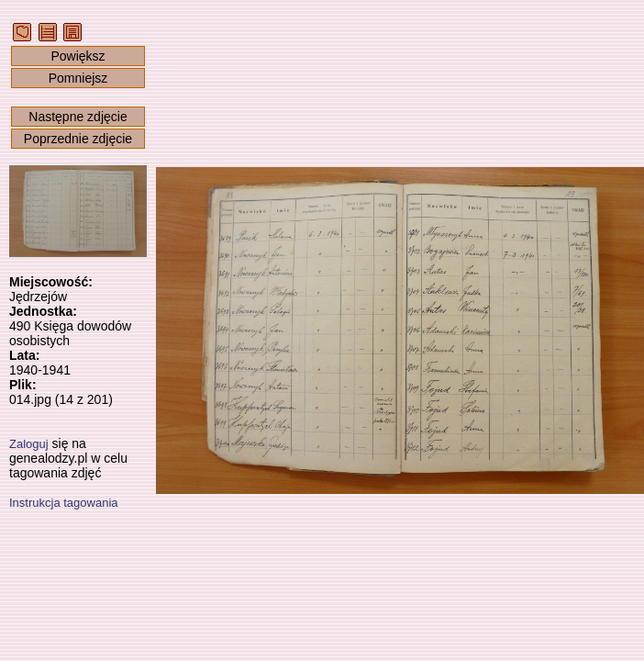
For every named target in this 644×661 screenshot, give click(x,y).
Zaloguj (29, 444)
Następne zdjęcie (78, 117)
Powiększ (78, 56)
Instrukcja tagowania (64, 503)
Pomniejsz (78, 78)
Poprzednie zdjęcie (78, 139)
